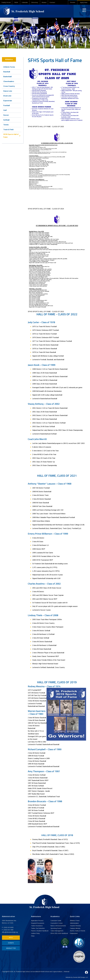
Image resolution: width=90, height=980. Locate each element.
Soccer (6, 115)
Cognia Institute (57, 971)
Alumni (46, 2)
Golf (5, 110)
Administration (74, 923)
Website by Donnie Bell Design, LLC (77, 977)
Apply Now (84, 2)
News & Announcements (58, 926)
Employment (74, 933)
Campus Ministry (75, 928)
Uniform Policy (35, 933)
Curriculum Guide (56, 921)
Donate (72, 2)
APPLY (10, 937)
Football (7, 105)
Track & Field (8, 129)
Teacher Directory (76, 926)
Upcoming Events (56, 928)
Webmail (67, 971)
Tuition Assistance (37, 926)
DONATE (10, 943)
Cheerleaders (9, 81)
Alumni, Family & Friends (78, 931)
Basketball (7, 76)
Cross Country (9, 86)
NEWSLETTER (10, 948)
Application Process (37, 921)
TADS (17, 2)
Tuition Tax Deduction (38, 928)
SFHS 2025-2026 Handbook (59, 933)
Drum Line (7, 96)
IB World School (44, 971)
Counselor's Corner (57, 923)
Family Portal (7, 2)
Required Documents (38, 923)
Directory (37, 2)
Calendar (26, 2)
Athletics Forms (75, 921)
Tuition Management (57, 931)
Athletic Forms (9, 67)
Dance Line (8, 91)
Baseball (7, 72)
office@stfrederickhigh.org (10, 932)
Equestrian (8, 101)
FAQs (33, 936)
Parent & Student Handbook (40, 931)
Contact (56, 2)
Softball (6, 120)
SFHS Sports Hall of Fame (11, 136)
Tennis (6, 125)
